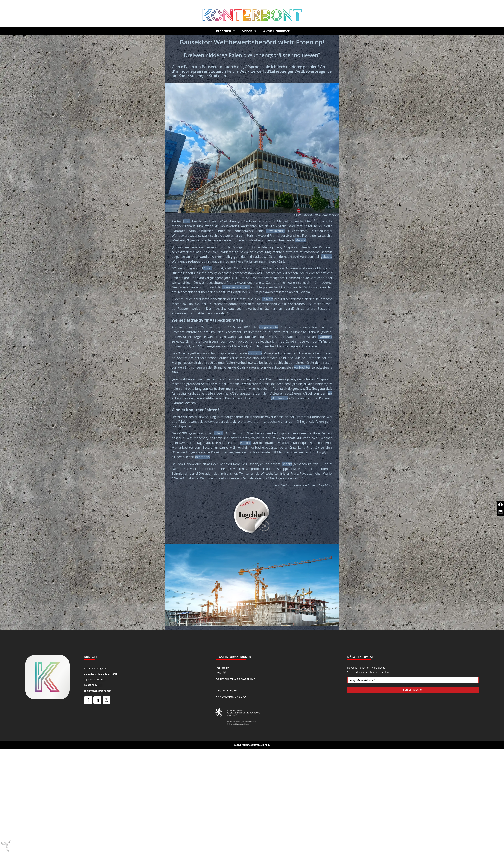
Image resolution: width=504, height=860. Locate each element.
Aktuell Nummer (276, 31)
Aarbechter (302, 367)
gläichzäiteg (280, 398)
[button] (500, 505)
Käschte (268, 299)
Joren (187, 221)
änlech (218, 433)
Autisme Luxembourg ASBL (103, 674)
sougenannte (268, 327)
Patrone (246, 443)
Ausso (208, 268)
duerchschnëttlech (236, 287)
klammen (325, 337)
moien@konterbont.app (98, 691)
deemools (202, 457)
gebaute (327, 257)
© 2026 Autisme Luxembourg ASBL (252, 745)
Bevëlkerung (275, 231)
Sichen (249, 31)
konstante (255, 353)
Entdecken (225, 31)
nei (330, 393)
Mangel (301, 240)
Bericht (287, 464)
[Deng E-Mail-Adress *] (413, 680)
